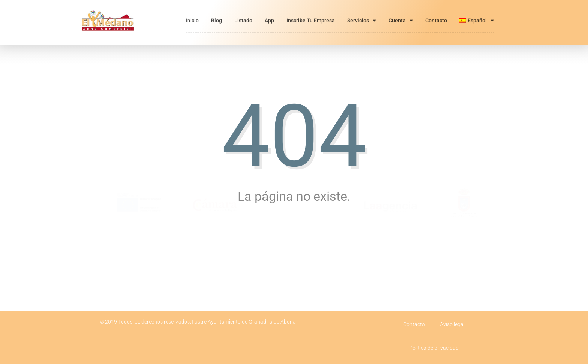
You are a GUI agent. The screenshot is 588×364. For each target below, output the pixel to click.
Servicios (362, 13)
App (269, 13)
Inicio (192, 13)
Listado (243, 13)
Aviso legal (452, 324)
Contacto (436, 13)
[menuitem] (477, 13)
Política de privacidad (434, 348)
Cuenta (401, 13)
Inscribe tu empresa (311, 13)
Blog (217, 13)
